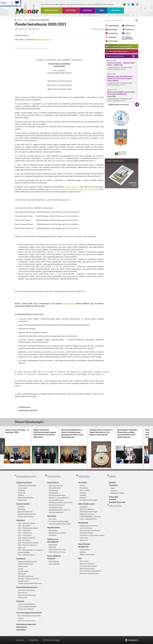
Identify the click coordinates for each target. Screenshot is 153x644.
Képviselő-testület (23, 504)
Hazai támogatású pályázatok (27, 607)
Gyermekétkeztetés (55, 488)
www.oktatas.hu (73, 187)
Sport (80, 558)
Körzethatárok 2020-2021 (28, 411)
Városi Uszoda (84, 561)
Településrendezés (54, 528)
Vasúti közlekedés (54, 564)
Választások (21, 520)
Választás (116, 10)
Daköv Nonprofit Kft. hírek (57, 550)
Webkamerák (130, 26)
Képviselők (21, 507)
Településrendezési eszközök (57, 533)
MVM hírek (52, 547)
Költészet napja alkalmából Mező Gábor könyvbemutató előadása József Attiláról (120, 79)
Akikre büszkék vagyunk (87, 504)
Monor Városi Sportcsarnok (27, 621)
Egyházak (83, 552)
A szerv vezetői (23, 488)
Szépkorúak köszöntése (87, 514)
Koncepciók (22, 493)
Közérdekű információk (117, 502)
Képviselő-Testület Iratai (25, 512)
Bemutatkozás (84, 488)
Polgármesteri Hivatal (24, 483)
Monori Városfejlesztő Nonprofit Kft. (29, 613)
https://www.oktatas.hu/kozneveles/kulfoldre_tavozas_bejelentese (75, 189)
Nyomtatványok (53, 483)
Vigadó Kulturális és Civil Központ (90, 531)
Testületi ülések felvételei (26, 517)
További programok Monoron (118, 105)
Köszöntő (83, 486)
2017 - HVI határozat (25, 535)
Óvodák (20, 569)
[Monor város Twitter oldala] (129, 5)
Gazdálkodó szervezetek (25, 564)
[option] (17, 448)
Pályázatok (112, 37)
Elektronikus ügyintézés (56, 486)
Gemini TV (113, 500)
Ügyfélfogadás (114, 26)
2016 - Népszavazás (24, 531)
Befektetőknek (22, 627)
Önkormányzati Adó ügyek (57, 495)
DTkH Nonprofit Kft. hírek (57, 552)
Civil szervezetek (85, 550)
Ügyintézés (71, 10)
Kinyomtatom (98, 29)
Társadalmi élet (83, 547)
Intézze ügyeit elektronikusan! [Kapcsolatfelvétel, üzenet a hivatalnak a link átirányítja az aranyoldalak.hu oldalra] (117, 51)
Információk (53, 519)
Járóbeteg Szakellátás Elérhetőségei (60, 524)
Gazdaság (83, 493)
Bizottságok (22, 509)
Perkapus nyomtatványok (57, 505)
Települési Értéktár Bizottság (27, 514)
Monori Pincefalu (84, 544)
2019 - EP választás (24, 540)
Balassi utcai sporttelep (87, 564)
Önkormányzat (51, 10)
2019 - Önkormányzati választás (28, 543)
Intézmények (113, 33)
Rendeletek (21, 491)
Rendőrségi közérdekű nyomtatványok (61, 503)
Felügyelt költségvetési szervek (27, 562)
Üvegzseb (21, 495)
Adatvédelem (21, 630)
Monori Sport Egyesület (87, 569)
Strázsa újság (113, 41)
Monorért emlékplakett (87, 509)
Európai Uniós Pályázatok (26, 609)
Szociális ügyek (53, 491)
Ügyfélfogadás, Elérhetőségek (27, 486)
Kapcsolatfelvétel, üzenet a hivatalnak (119, 46)
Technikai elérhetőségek (51, 640)
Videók (128, 33)
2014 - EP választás (24, 526)
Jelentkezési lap (24, 407)
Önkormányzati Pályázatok (26, 604)
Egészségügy (113, 29)
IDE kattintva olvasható (43, 40)
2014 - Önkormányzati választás (28, 528)
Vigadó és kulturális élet (87, 555)
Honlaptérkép (33, 640)
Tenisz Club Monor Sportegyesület (90, 571)
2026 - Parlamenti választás (27, 555)
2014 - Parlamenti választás (27, 523)
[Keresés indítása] (136, 20)
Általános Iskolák (23, 571)
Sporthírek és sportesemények (89, 574)
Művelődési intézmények (26, 576)
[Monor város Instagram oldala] (137, 5)
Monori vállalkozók (54, 556)
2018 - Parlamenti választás (27, 538)
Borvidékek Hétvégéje (86, 533)
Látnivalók (83, 498)
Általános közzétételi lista (127, 38)
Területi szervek (23, 566)
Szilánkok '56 (84, 540)
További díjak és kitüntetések (89, 512)
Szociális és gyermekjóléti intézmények (30, 584)
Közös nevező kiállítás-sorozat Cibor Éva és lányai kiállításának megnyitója (121, 94)
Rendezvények (83, 523)
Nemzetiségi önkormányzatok (27, 587)
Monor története (85, 491)
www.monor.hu (69, 304)
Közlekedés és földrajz (117, 493)
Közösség (87, 10)
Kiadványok (129, 29)
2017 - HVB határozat (25, 533)
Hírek (102, 10)
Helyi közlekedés (54, 562)
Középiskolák (22, 574)
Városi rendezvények (86, 528)
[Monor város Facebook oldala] (133, 5)
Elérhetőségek (53, 531)
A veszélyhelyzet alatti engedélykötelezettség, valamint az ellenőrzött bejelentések (59, 510)
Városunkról (82, 483)
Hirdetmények (22, 500)
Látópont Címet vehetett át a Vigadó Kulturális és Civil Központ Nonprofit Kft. (101, 432)
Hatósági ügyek (54, 493)
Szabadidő (83, 495)
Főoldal (19, 20)
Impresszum (20, 640)
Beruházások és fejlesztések (26, 624)
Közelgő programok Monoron (115, 56)
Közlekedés (51, 559)
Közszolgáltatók (53, 542)
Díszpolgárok (84, 507)
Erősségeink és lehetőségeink (89, 500)
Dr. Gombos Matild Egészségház (59, 522)
